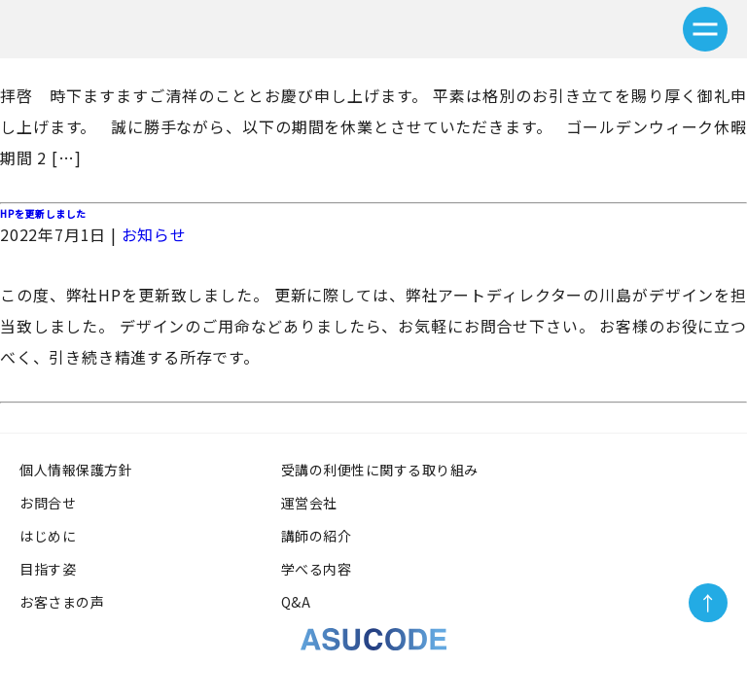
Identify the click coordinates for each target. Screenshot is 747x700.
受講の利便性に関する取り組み (387, 470)
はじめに (48, 536)
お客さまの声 (69, 602)
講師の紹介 (317, 536)
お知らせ (154, 234)
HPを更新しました (43, 213)
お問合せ (48, 503)
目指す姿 (48, 569)
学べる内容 (317, 569)
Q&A (296, 602)
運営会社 (309, 503)
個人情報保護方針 (76, 470)
